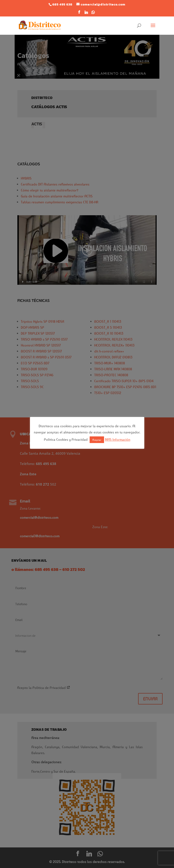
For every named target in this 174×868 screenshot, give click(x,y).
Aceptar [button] (97, 440)
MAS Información (118, 439)
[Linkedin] (86, 14)
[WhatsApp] (93, 14)
